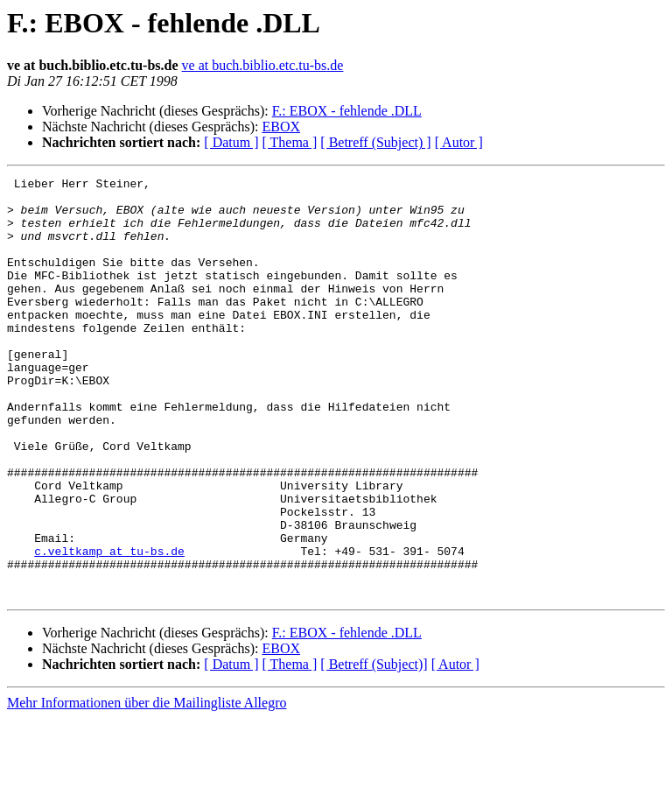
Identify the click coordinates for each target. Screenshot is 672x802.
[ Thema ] (290, 142)
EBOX (281, 127)
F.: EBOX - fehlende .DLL (347, 111)
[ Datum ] (231, 142)
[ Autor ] (459, 142)
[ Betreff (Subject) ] (375, 142)
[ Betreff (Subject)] (374, 748)
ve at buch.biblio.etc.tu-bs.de (263, 65)
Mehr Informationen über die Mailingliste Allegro (147, 787)
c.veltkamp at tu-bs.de (109, 627)
